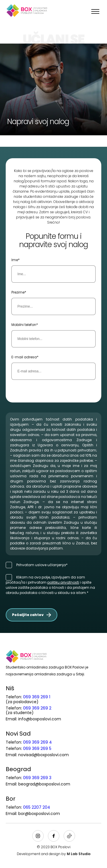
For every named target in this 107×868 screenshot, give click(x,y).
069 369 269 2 (37, 708)
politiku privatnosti (63, 582)
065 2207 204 (37, 807)
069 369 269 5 (37, 748)
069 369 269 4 (38, 742)
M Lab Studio (79, 854)
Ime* (16, 260)
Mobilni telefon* (25, 325)
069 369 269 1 (37, 697)
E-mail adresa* (25, 357)
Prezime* (19, 292)
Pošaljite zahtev (32, 615)
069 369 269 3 (37, 778)
